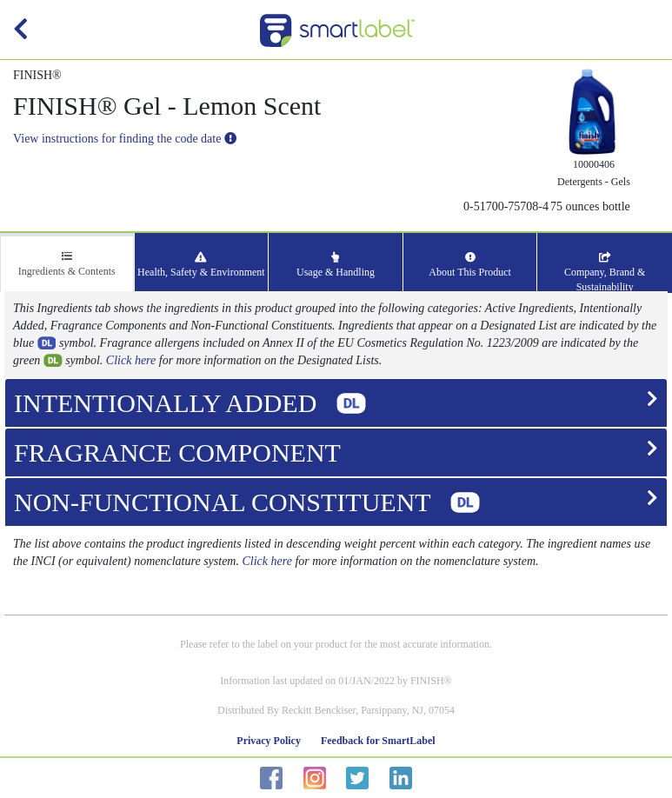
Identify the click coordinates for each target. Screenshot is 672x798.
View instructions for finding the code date (125, 139)
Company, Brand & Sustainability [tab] (605, 273)
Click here (131, 360)
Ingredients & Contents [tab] (67, 264)
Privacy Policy (269, 741)
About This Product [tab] (469, 265)
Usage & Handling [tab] (336, 265)
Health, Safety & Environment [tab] (201, 265)
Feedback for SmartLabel (378, 741)
